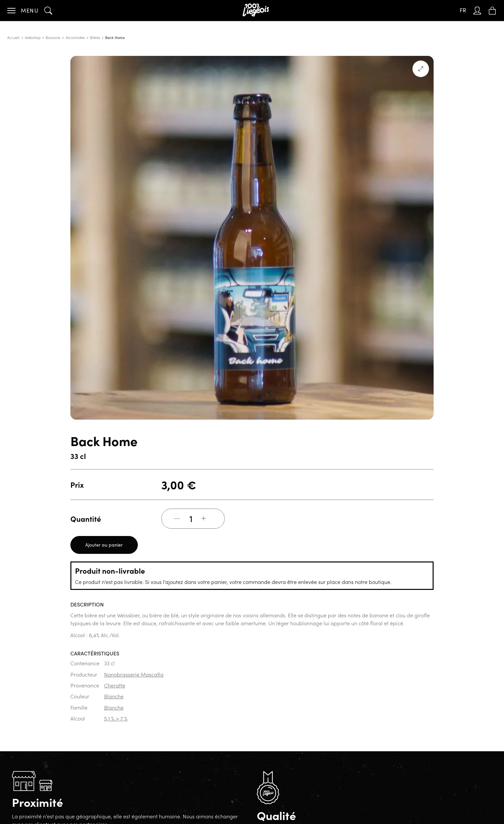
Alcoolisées (75, 37)
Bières (95, 37)
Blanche (114, 696)
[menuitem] (463, 10)
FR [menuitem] (463, 10)
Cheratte (115, 685)
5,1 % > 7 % (116, 718)
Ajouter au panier (104, 545)
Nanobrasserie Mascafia (134, 674)
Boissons (53, 37)
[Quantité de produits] (191, 518)
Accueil (13, 37)
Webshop (33, 37)
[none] (463, 10)
